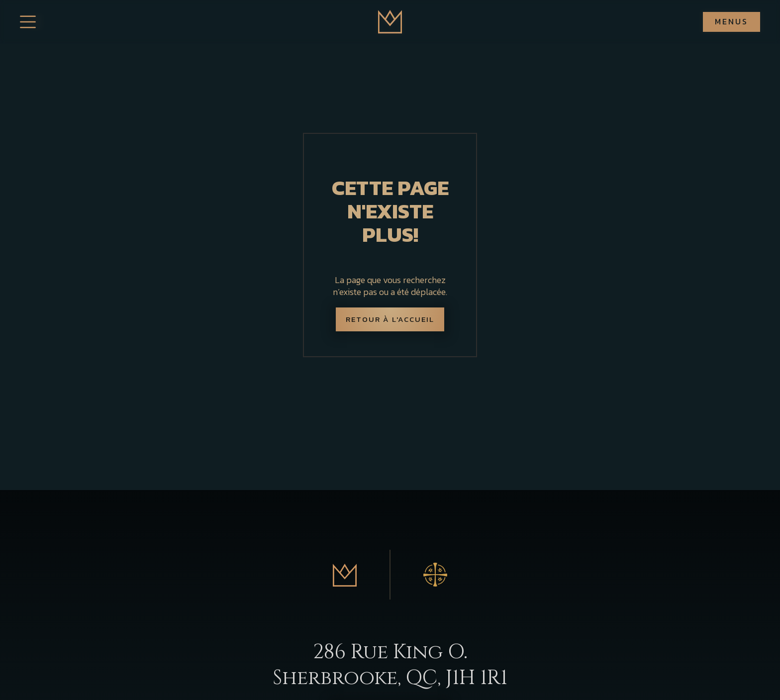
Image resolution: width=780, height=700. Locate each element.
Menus (731, 21)
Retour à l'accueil (390, 319)
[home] (390, 22)
